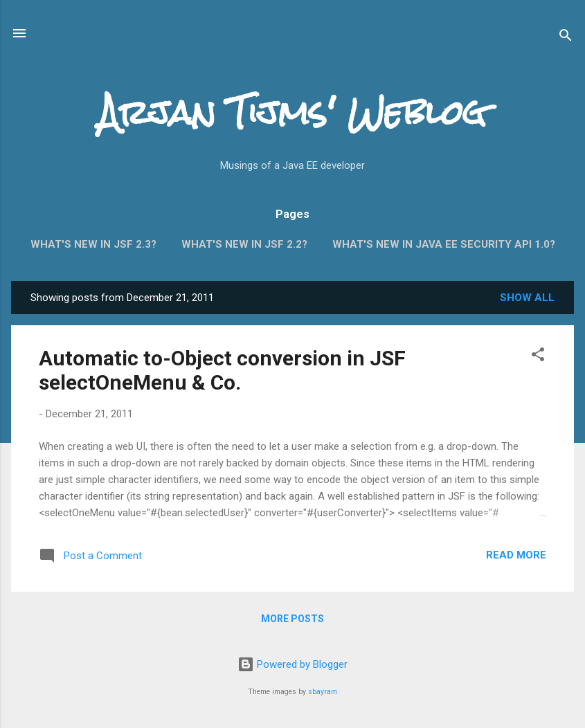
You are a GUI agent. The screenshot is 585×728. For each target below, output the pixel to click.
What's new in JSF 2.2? (244, 244)
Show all (527, 298)
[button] (538, 357)
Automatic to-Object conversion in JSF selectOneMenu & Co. (222, 370)
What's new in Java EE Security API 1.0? (444, 244)
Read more (516, 555)
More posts (292, 619)
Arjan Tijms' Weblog (292, 113)
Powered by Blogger (292, 664)
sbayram (323, 692)
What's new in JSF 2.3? (93, 244)
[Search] (566, 38)
